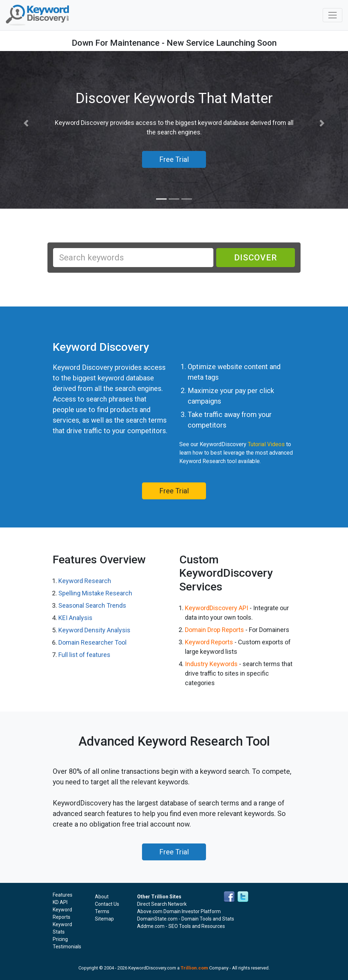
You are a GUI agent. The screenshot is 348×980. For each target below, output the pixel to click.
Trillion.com (194, 968)
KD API (60, 902)
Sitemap (104, 919)
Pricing (60, 939)
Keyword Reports (209, 642)
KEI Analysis (75, 618)
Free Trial (174, 491)
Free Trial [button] (174, 159)
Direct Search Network (162, 904)
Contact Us (107, 904)
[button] (26, 123)
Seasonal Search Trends (92, 605)
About (102, 897)
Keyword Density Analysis (94, 630)
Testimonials (67, 947)
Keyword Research (85, 581)
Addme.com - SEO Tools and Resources (181, 926)
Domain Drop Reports (214, 630)
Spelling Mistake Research (95, 593)
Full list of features (84, 655)
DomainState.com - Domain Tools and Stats (186, 919)
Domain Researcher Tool (92, 642)
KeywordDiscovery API (217, 608)
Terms (102, 911)
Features (63, 895)
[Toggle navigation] (333, 15)
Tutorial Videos (266, 444)
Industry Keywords (211, 664)
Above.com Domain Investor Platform (179, 911)
